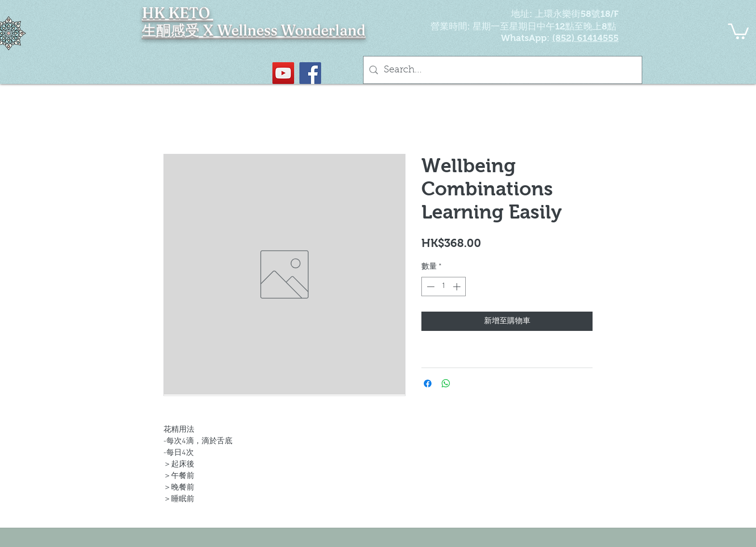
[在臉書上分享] (428, 383)
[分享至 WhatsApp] (446, 383)
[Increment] (458, 287)
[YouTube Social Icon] (283, 73)
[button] (738, 30)
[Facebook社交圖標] (310, 73)
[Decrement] (430, 287)
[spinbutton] (444, 287)
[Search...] (503, 70)
